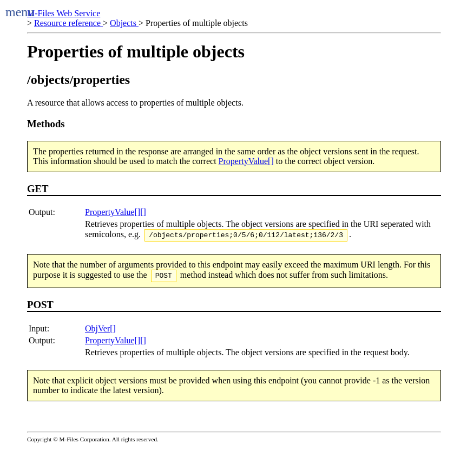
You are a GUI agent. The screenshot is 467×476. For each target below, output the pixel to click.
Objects (124, 23)
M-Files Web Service (64, 13)
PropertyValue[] (246, 161)
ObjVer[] (100, 332)
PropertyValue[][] (116, 212)
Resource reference (68, 23)
